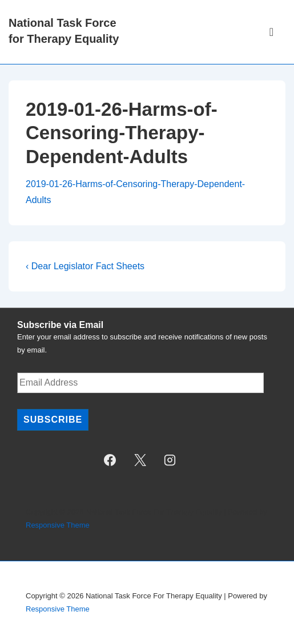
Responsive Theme (58, 525)
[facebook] (110, 460)
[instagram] (170, 460)
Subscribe (53, 420)
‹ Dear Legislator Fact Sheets (85, 266)
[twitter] (140, 460)
